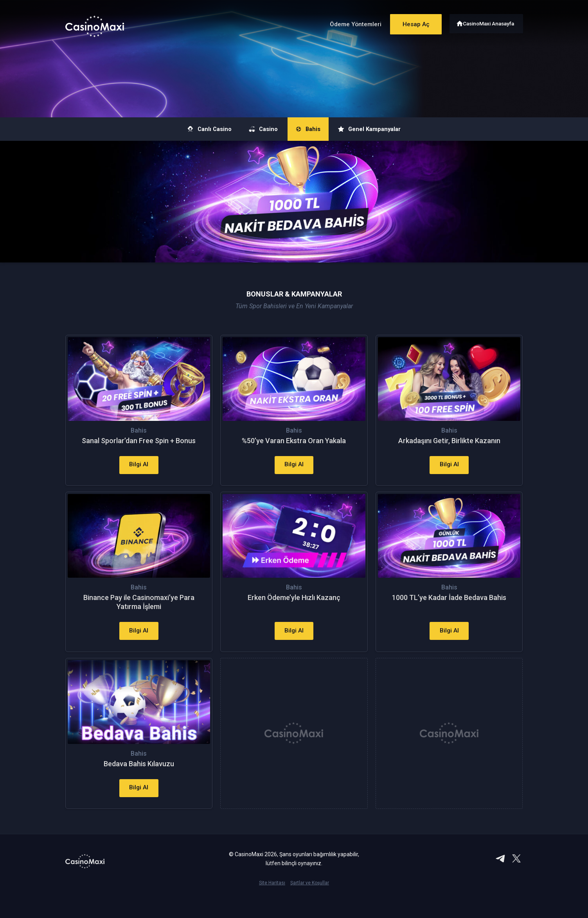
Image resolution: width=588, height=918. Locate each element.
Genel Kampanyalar (384, 129)
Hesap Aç (411, 22)
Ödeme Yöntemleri (348, 23)
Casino (258, 129)
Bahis (312, 129)
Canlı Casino (194, 129)
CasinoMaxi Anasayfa (489, 22)
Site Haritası (272, 905)
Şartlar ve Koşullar (310, 905)
